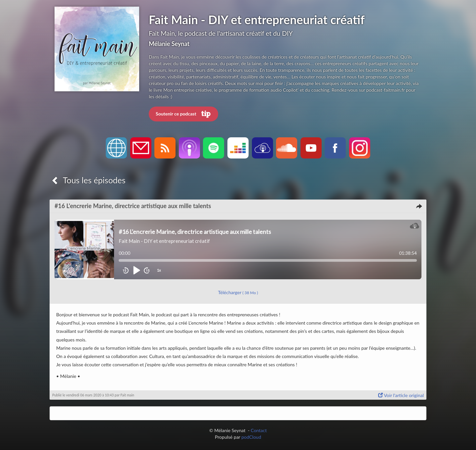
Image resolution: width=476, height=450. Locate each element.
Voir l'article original (401, 395)
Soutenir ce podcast (183, 114)
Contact (259, 430)
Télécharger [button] (238, 292)
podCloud (251, 437)
